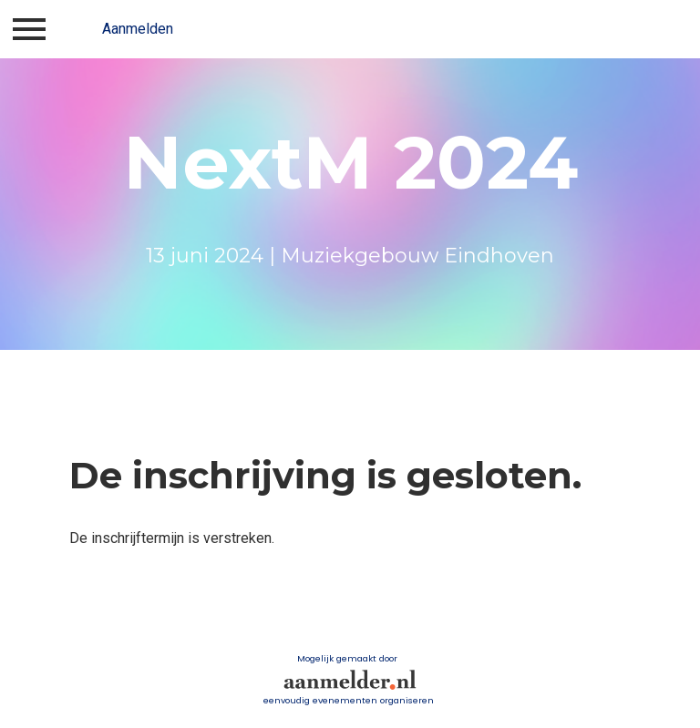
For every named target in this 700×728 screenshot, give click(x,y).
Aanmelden (138, 29)
